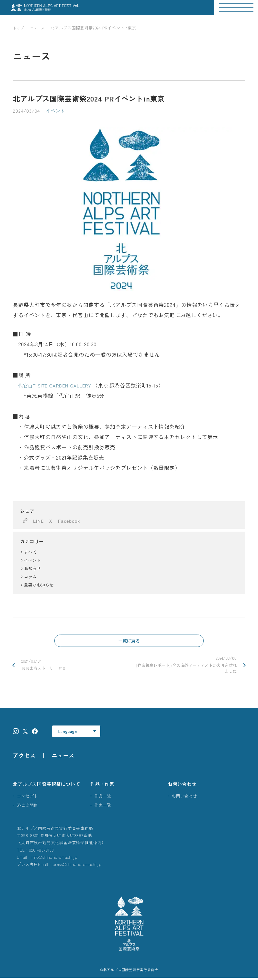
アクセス (24, 757)
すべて (30, 552)
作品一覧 (103, 798)
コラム (30, 577)
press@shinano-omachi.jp (77, 866)
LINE (38, 521)
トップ (19, 28)
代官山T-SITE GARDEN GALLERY (60, 385)
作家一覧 (103, 807)
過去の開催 (27, 807)
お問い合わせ (182, 786)
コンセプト (27, 798)
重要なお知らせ (39, 585)
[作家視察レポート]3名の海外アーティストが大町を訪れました (186, 666)
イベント (32, 560)
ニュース (40, 28)
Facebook (69, 521)
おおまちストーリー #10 (72, 666)
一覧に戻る (129, 641)
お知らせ (32, 568)
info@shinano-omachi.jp (54, 859)
